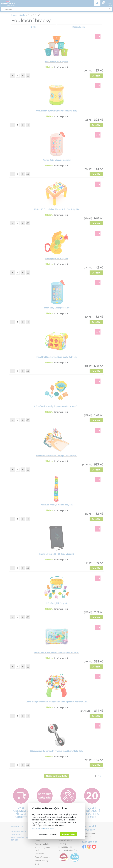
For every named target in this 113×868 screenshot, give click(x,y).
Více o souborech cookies (43, 829)
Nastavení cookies (48, 834)
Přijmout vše (68, 834)
